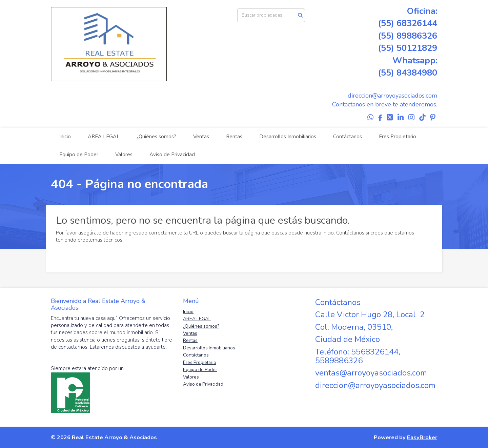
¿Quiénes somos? (156, 137)
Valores (124, 155)
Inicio (65, 137)
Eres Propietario (398, 137)
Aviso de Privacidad (172, 155)
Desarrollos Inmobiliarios (288, 137)
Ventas (201, 137)
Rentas (234, 137)
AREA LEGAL (104, 137)
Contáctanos (348, 137)
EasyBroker (422, 437)
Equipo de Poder (79, 155)
